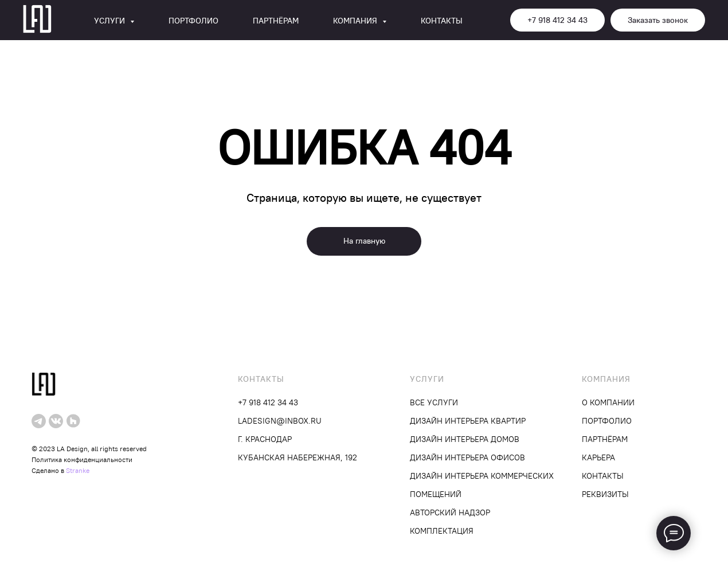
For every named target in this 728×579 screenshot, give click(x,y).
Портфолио (193, 21)
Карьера (598, 457)
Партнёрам (276, 21)
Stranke (78, 470)
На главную (364, 241)
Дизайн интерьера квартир (468, 421)
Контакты (442, 21)
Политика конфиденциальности (82, 459)
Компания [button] (356, 21)
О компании (608, 402)
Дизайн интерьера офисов (467, 457)
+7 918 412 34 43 (557, 20)
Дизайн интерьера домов (465, 439)
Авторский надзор (450, 513)
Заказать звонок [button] (658, 20)
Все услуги (434, 402)
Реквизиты (605, 494)
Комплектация (442, 531)
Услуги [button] (111, 21)
